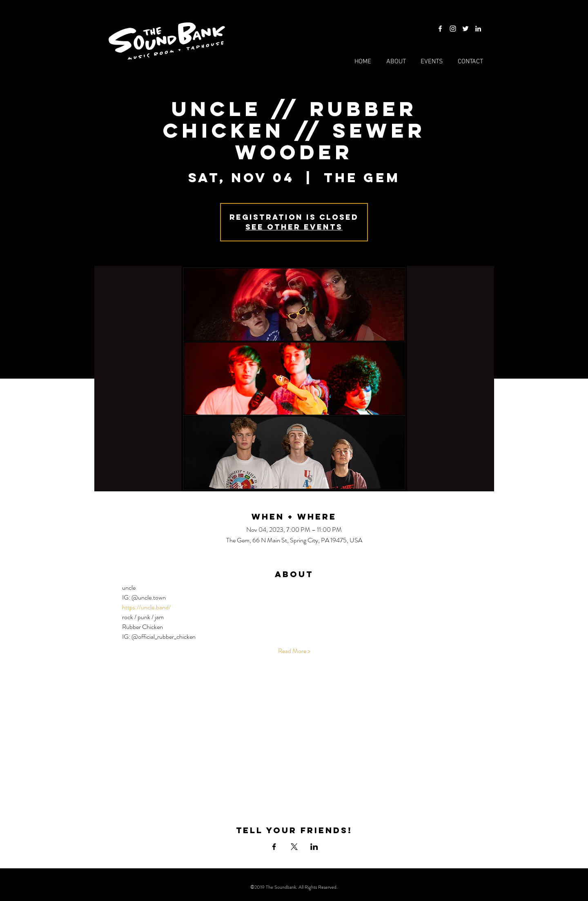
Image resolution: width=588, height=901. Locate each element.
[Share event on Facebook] (274, 847)
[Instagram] (453, 29)
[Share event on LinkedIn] (314, 847)
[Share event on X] (294, 847)
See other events (294, 227)
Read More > (294, 651)
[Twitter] (465, 29)
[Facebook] (440, 29)
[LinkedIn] (478, 29)
